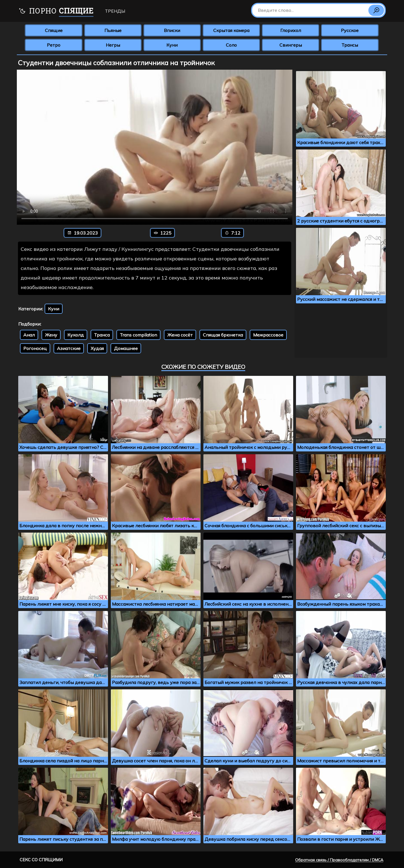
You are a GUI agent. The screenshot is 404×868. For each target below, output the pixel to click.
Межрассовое (268, 335)
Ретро (54, 45)
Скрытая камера (231, 30)
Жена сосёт (180, 335)
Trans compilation (138, 335)
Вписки (172, 30)
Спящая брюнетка (223, 335)
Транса (102, 335)
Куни (172, 45)
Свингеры (291, 45)
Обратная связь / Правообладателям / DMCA (339, 860)
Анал (29, 335)
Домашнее (126, 348)
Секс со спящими (41, 860)
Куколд (76, 335)
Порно (56, 11)
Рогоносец (35, 348)
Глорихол (291, 30)
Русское (350, 30)
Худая (97, 348)
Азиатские (69, 348)
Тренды (115, 11)
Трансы (350, 45)
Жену (51, 335)
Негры (113, 45)
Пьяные (113, 30)
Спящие (54, 30)
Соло (231, 45)
